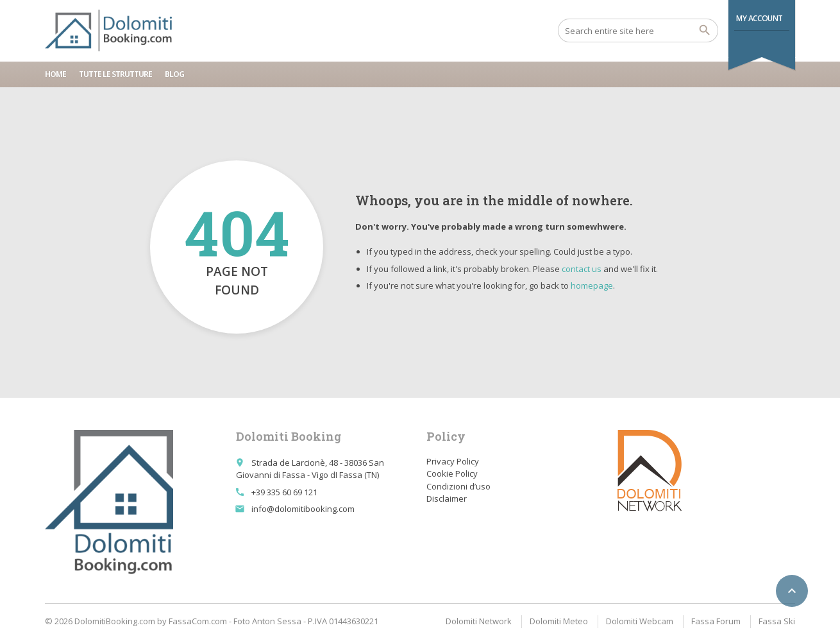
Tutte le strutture (115, 74)
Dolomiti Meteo (559, 621)
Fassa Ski (777, 621)
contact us (582, 269)
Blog (174, 74)
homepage (592, 285)
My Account (760, 18)
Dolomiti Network (479, 621)
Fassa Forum (716, 621)
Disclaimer (447, 498)
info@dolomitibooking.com (303, 509)
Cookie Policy (452, 473)
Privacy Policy (453, 461)
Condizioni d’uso (458, 486)
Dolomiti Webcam (640, 621)
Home (55, 74)
